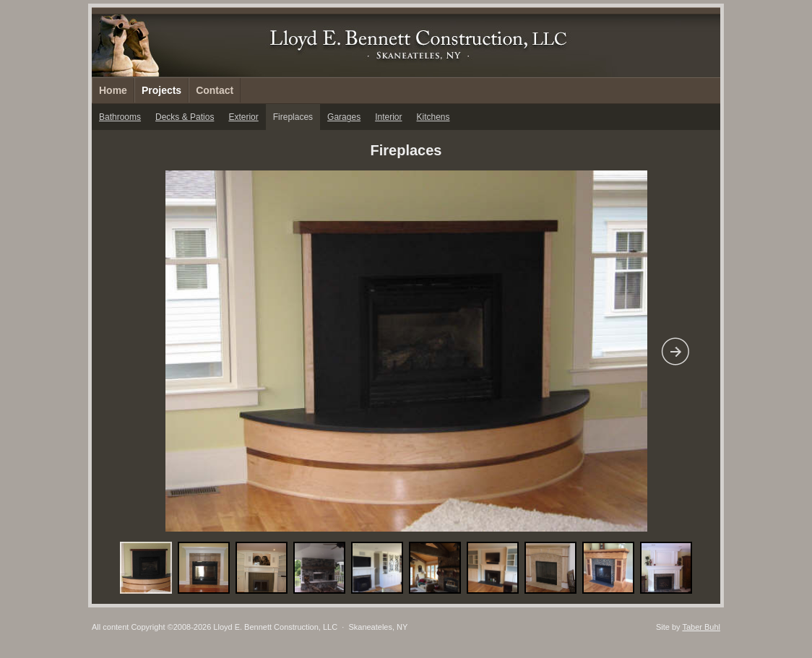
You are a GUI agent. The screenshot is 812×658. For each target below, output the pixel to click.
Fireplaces (293, 117)
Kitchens (433, 117)
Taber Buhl (701, 627)
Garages (344, 117)
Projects (161, 90)
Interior (388, 117)
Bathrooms (120, 117)
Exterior (243, 117)
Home (113, 90)
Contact (215, 90)
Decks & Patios (185, 117)
